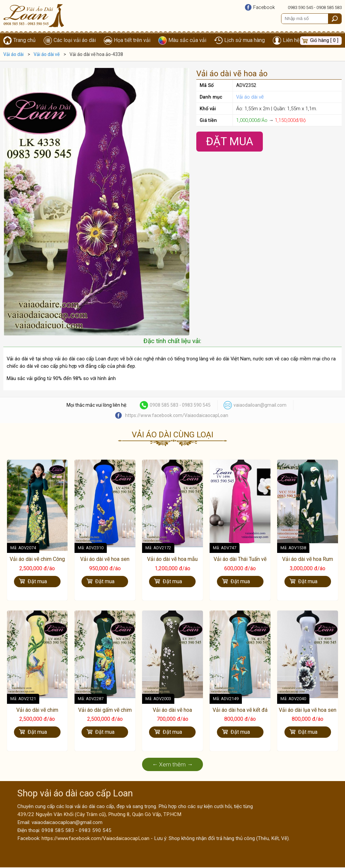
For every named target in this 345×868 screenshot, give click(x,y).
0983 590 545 (300, 7)
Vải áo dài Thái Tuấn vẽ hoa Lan (240, 563)
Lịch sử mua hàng (245, 40)
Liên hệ (291, 40)
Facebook (264, 7)
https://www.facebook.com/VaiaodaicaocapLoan (177, 416)
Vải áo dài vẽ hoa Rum (308, 559)
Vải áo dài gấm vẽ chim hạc (105, 714)
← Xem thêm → (172, 765)
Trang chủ (24, 40)
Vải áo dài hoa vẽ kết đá (240, 710)
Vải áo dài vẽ (250, 97)
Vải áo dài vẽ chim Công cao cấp (37, 563)
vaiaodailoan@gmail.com (260, 405)
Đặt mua (37, 582)
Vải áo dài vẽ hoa (172, 710)
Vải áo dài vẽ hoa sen (105, 559)
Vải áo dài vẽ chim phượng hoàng (37, 714)
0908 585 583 (329, 7)
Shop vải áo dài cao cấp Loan (75, 794)
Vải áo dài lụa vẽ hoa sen (308, 710)
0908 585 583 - (166, 405)
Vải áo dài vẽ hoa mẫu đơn (172, 563)
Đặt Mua (230, 142)
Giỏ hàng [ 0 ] (324, 40)
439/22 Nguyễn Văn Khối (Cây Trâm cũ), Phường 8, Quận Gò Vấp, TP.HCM (99, 815)
